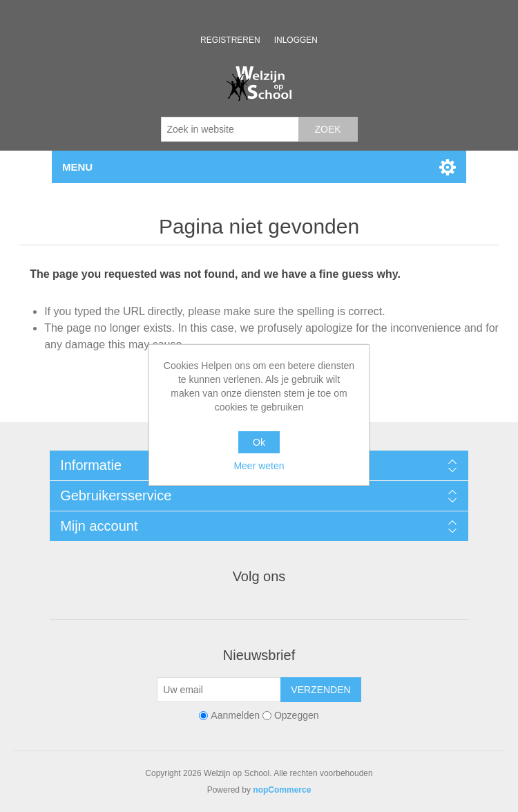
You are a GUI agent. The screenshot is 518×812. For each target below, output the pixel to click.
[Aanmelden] (219, 690)
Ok (259, 442)
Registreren (230, 40)
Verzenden (320, 690)
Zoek (327, 129)
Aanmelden (235, 715)
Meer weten (259, 466)
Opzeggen (297, 715)
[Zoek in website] (230, 129)
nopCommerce (282, 790)
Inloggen (296, 40)
